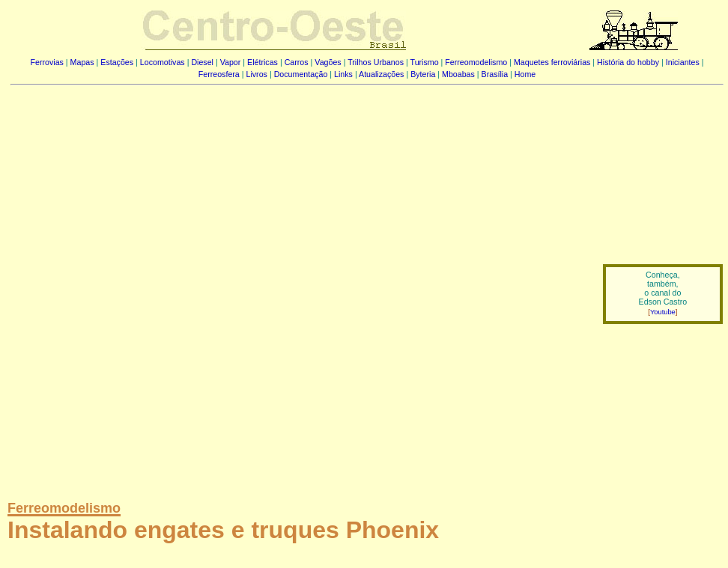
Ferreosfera (219, 74)
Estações (117, 62)
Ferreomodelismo (476, 62)
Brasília (495, 74)
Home (525, 74)
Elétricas (263, 62)
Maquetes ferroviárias (552, 62)
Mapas (82, 62)
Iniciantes (683, 62)
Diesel (202, 62)
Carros (297, 62)
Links (343, 74)
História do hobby (628, 62)
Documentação (301, 74)
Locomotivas (163, 62)
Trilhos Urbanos (376, 62)
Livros (257, 74)
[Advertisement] (180, 283)
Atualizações (381, 74)
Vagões (328, 62)
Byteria (423, 74)
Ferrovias (46, 62)
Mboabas (458, 74)
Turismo (425, 62)
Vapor (231, 62)
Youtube (663, 312)
